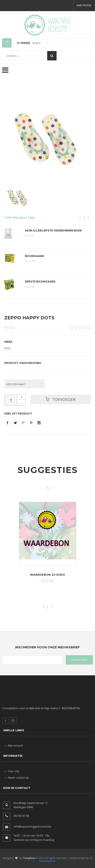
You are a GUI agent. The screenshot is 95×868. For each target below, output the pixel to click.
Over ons (12, 771)
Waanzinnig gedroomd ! (59, 25)
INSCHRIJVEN (79, 660)
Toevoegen (61, 399)
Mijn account (14, 746)
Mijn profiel (84, 5)
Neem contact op (17, 778)
